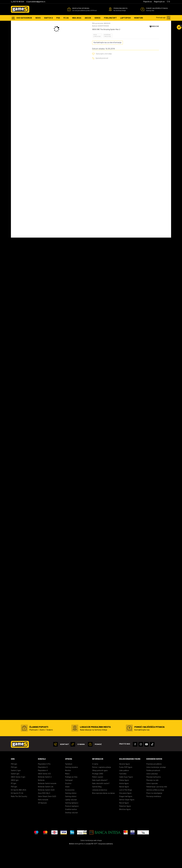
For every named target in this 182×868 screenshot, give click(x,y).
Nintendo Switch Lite (46, 807)
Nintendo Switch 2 (45, 798)
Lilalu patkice (124, 791)
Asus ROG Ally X (44, 814)
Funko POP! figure (126, 788)
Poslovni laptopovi (72, 827)
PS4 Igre (14, 788)
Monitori (68, 791)
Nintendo (41, 801)
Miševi (67, 794)
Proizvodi (30, 23)
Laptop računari (71, 820)
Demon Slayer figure (127, 820)
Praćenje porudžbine (154, 785)
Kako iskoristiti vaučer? (101, 804)
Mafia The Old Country (19, 817)
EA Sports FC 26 (17, 814)
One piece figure (125, 814)
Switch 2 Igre (16, 791)
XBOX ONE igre (45, 23)
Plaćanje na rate (152, 801)
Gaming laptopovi (72, 824)
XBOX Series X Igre (18, 798)
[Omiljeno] (168, 2)
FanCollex (123, 794)
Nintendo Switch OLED (46, 811)
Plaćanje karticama (154, 798)
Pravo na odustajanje (154, 814)
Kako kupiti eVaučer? (100, 801)
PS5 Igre (14, 785)
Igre (37, 23)
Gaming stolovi (71, 817)
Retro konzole (43, 820)
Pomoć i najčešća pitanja (102, 788)
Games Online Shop (18, 23)
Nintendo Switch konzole (47, 804)
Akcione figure (124, 785)
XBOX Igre (15, 801)
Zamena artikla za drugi (155, 811)
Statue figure (124, 801)
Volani (67, 807)
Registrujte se (159, 2)
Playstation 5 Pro (44, 785)
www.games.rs (80, 864)
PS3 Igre (14, 807)
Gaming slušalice (71, 788)
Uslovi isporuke (152, 804)
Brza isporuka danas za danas (103, 814)
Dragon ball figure (126, 817)
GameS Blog (97, 807)
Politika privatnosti (153, 791)
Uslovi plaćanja (152, 794)
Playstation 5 (43, 788)
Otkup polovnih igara (100, 791)
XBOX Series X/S (44, 794)
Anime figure (124, 804)
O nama (95, 785)
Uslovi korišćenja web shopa (91, 861)
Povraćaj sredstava (154, 817)
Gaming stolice (71, 814)
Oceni (97, 39)
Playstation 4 (43, 791)
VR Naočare (42, 824)
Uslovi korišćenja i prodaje (156, 788)
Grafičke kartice (71, 830)
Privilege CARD (98, 794)
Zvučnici (68, 804)
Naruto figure (124, 807)
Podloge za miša (71, 798)
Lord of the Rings (126, 811)
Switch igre (15, 794)
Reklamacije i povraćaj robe (157, 807)
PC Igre (14, 804)
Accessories (70, 811)
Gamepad (69, 801)
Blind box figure (125, 830)
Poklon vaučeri (98, 798)
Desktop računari (71, 833)
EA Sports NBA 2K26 (19, 811)
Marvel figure (124, 824)
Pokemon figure (125, 827)
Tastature (69, 785)
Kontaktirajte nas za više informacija (107, 63)
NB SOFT (94, 864)
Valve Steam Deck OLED (47, 817)
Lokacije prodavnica (100, 811)
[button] (164, 18)
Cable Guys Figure (126, 798)
